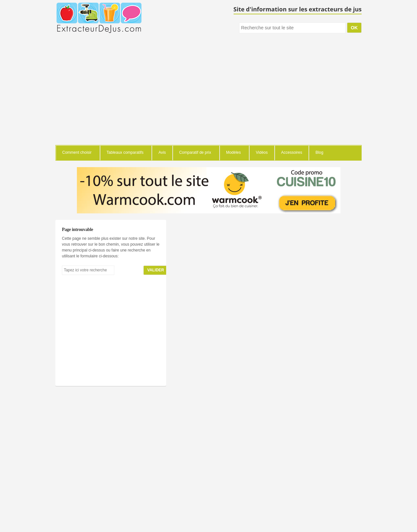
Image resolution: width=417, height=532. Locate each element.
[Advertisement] (208, 96)
